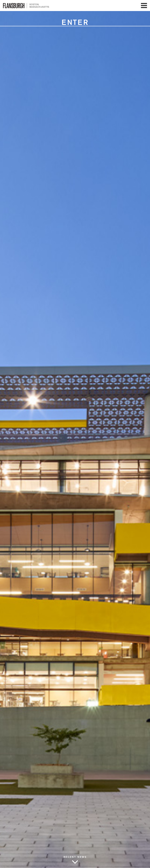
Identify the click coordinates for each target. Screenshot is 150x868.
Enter (75, 22)
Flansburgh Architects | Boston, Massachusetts (26, 6)
